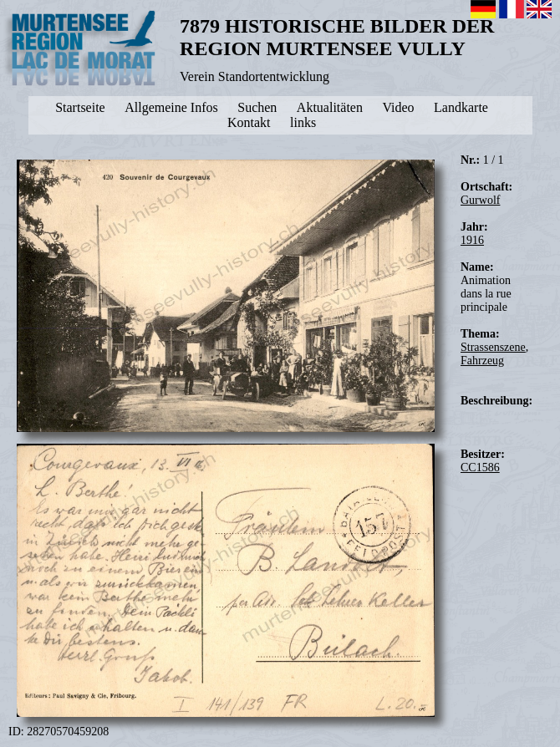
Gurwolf (480, 200)
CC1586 (480, 468)
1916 (472, 240)
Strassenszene (493, 347)
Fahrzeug (482, 361)
